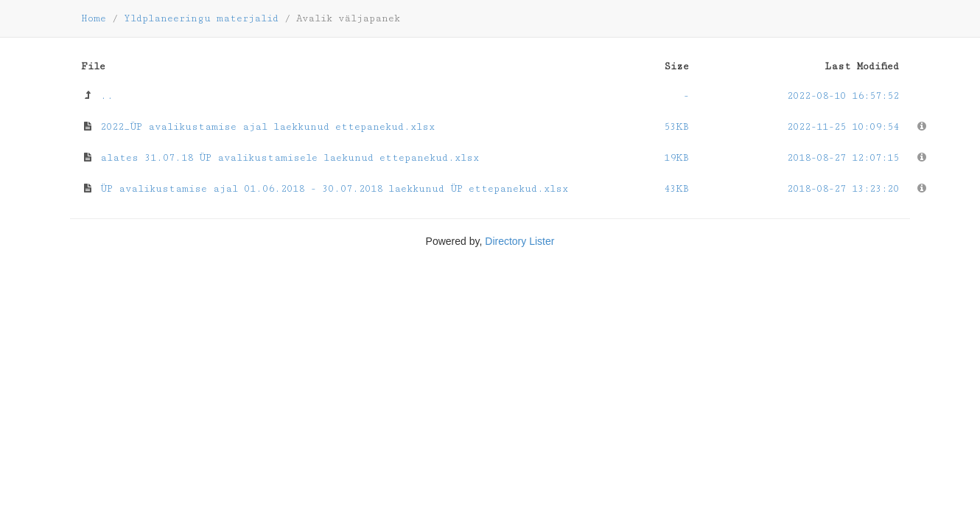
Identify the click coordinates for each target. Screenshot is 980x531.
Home (94, 18)
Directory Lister (519, 241)
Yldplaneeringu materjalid (201, 18)
